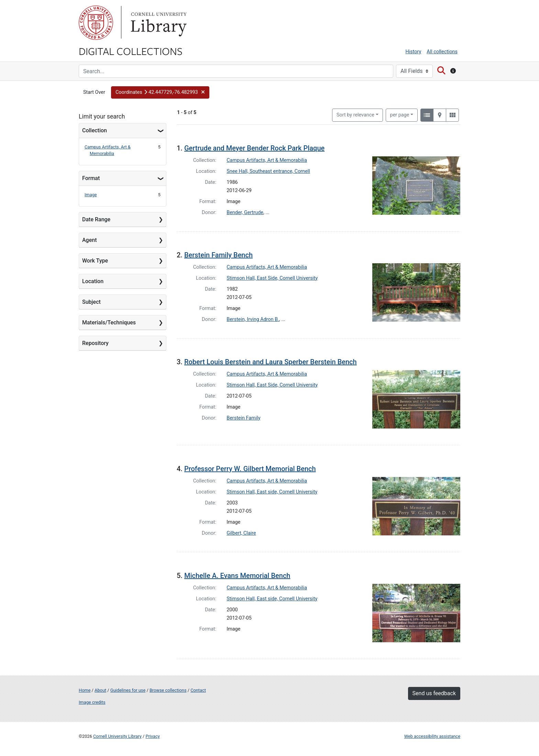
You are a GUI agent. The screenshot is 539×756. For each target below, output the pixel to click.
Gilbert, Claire (241, 533)
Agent (89, 240)
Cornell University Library (117, 736)
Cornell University (96, 23)
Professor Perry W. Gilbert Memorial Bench (250, 469)
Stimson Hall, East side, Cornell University (272, 492)
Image (91, 195)
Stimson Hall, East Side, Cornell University (272, 278)
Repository (95, 343)
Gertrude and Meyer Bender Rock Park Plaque (254, 148)
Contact (198, 690)
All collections (442, 52)
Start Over (94, 92)
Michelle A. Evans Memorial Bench (237, 576)
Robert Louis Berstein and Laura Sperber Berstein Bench (271, 362)
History (414, 52)
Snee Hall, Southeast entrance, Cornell (268, 171)
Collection (95, 130)
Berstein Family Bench (218, 255)
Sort (355, 115)
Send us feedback (434, 693)
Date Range (96, 219)
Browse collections (168, 690)
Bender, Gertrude (245, 213)
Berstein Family (243, 418)
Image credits (92, 702)
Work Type (95, 261)
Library (158, 23)
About (100, 690)
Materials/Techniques (109, 323)
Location (93, 281)
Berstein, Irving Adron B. (253, 319)
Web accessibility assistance (432, 736)
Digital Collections (131, 51)
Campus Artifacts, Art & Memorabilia (267, 160)
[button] (160, 92)
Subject (91, 302)
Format (91, 178)
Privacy (152, 736)
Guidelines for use (128, 690)
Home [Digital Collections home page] (85, 690)
